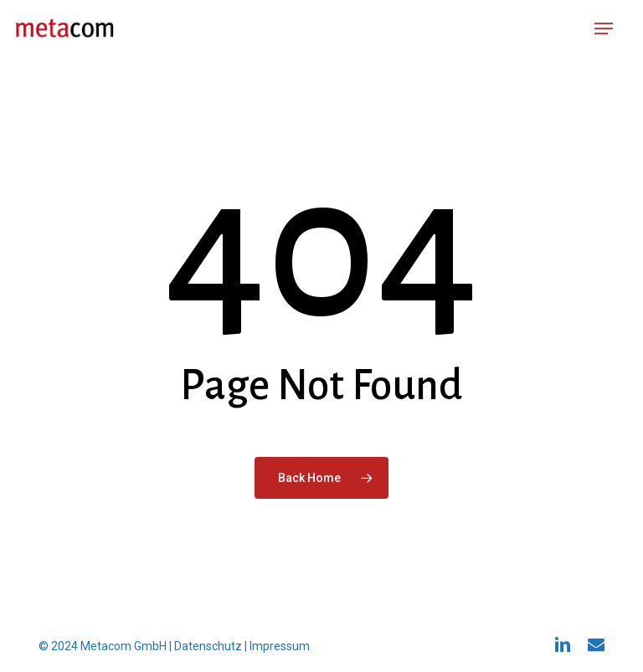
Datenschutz (208, 646)
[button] (604, 28)
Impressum (280, 646)
